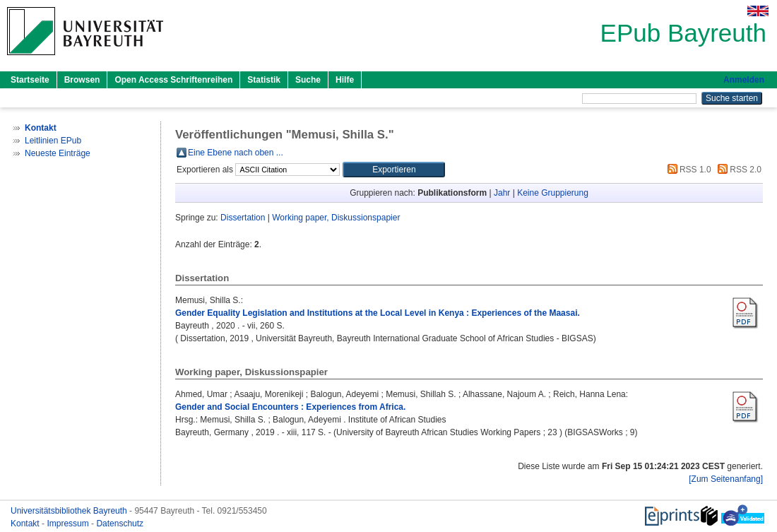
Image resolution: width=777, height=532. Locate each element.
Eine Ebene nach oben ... (236, 153)
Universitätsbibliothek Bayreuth (70, 511)
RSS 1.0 (687, 170)
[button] (394, 170)
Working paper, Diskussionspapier (336, 218)
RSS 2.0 (737, 170)
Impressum (69, 524)
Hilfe (345, 80)
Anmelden (744, 80)
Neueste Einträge (58, 153)
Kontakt (26, 524)
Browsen (82, 80)
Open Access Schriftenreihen (173, 80)
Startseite (30, 80)
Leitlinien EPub (53, 141)
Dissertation (243, 218)
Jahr (502, 193)
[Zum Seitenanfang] (726, 479)
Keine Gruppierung (553, 193)
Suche (308, 80)
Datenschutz (120, 524)
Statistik (264, 80)
